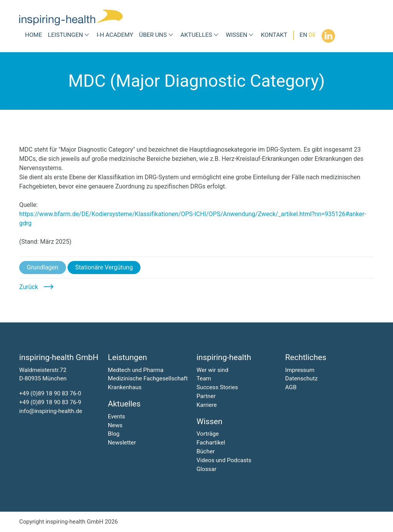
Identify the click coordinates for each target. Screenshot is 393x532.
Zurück (29, 287)
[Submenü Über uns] (171, 35)
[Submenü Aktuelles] (216, 35)
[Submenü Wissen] (251, 35)
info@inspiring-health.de (51, 411)
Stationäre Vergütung (104, 267)
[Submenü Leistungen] (87, 35)
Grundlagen (43, 267)
